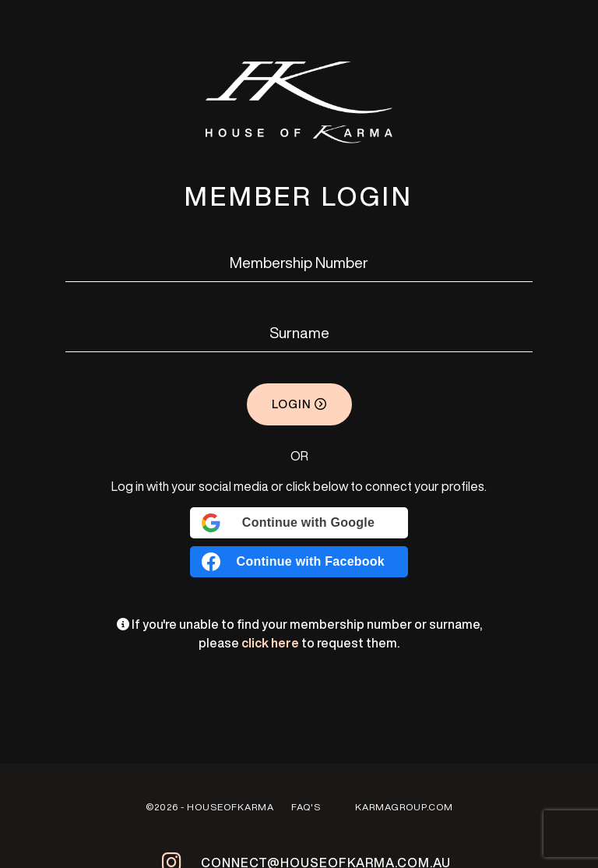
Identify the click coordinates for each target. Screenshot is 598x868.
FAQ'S (306, 807)
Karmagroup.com (404, 807)
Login (299, 404)
